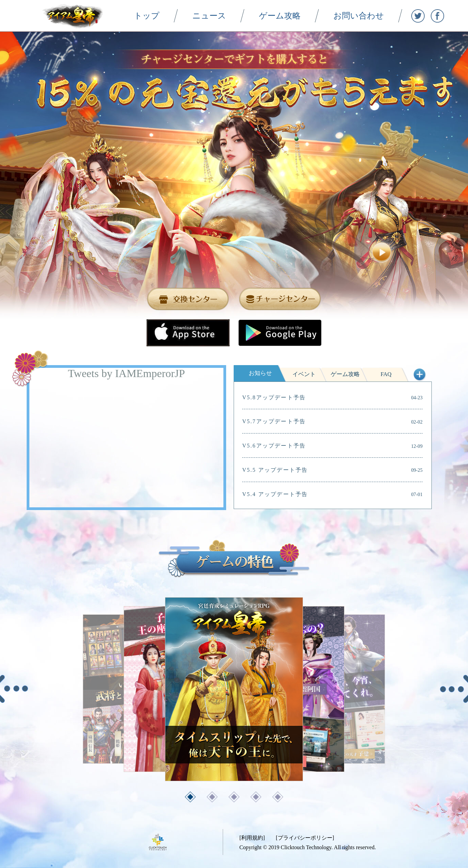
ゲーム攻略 (288, 16)
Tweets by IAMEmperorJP (127, 373)
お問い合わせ (367, 16)
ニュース (217, 16)
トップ (155, 16)
